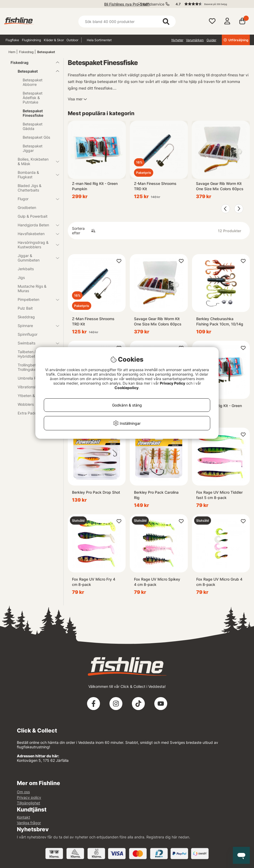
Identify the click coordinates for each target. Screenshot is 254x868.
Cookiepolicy (126, 388)
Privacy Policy (172, 383)
